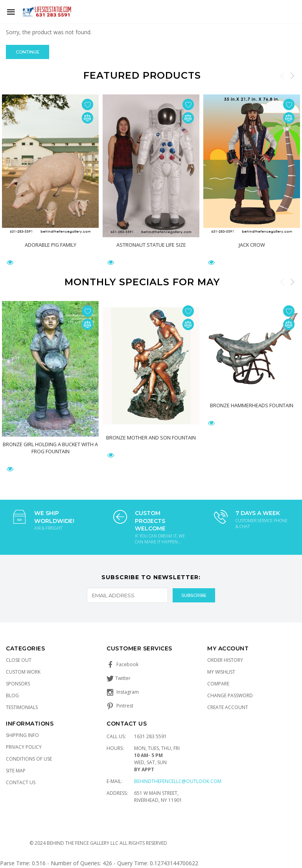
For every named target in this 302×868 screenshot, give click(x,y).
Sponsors (18, 684)
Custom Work (23, 672)
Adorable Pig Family (50, 245)
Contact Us (21, 782)
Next (292, 76)
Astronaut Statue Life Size (151, 245)
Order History (225, 660)
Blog (12, 695)
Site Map (16, 771)
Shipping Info (22, 735)
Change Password (230, 695)
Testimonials (22, 707)
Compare (218, 684)
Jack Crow (252, 245)
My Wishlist (221, 672)
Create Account (228, 707)
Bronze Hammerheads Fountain (252, 405)
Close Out (19, 660)
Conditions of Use (29, 759)
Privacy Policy (24, 747)
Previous (282, 76)
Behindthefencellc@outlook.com (178, 781)
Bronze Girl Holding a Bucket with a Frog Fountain (50, 447)
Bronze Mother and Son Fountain (151, 438)
